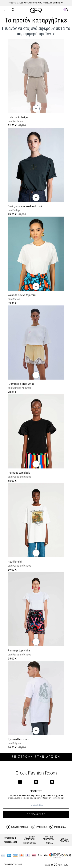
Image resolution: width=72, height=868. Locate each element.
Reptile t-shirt (16, 562)
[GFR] (36, 11)
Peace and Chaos (21, 477)
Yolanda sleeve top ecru (22, 295)
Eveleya (16, 210)
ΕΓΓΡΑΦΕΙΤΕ (36, 814)
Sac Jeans (18, 121)
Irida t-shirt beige (18, 117)
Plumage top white (19, 650)
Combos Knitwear (21, 388)
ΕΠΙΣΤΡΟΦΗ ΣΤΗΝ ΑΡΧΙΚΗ (36, 757)
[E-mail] (36, 805)
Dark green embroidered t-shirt (26, 206)
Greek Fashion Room (36, 773)
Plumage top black (19, 473)
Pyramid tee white (18, 739)
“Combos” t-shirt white (21, 384)
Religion (16, 743)
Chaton (16, 299)
